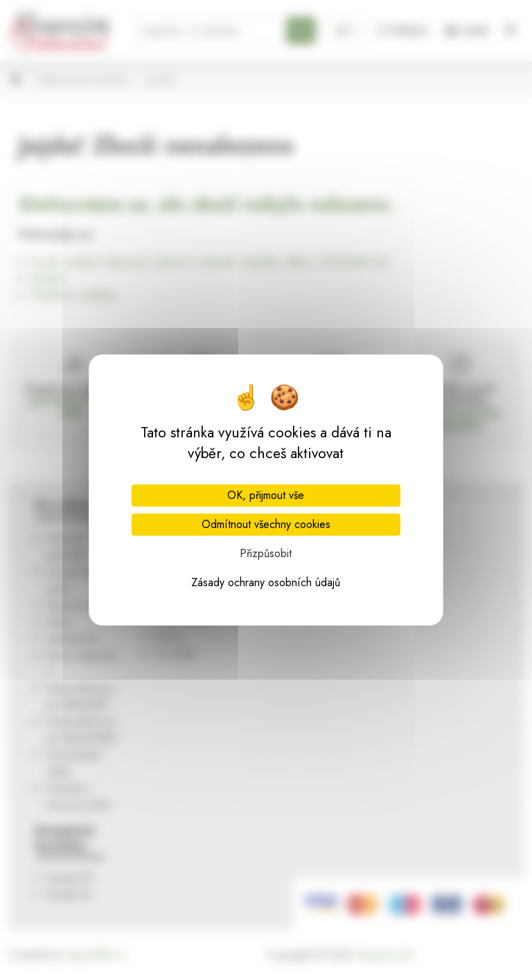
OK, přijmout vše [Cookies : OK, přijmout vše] (266, 495)
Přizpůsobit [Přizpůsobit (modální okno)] (266, 553)
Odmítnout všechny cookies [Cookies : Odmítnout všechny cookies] (266, 524)
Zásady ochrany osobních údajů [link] (266, 582)
